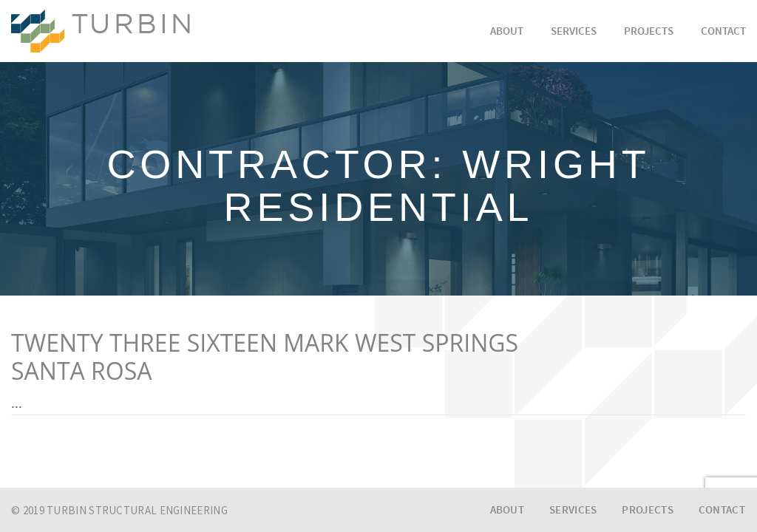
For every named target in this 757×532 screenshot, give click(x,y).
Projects (649, 32)
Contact (723, 32)
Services (574, 32)
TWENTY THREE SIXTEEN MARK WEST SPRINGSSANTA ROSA (265, 357)
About (507, 32)
